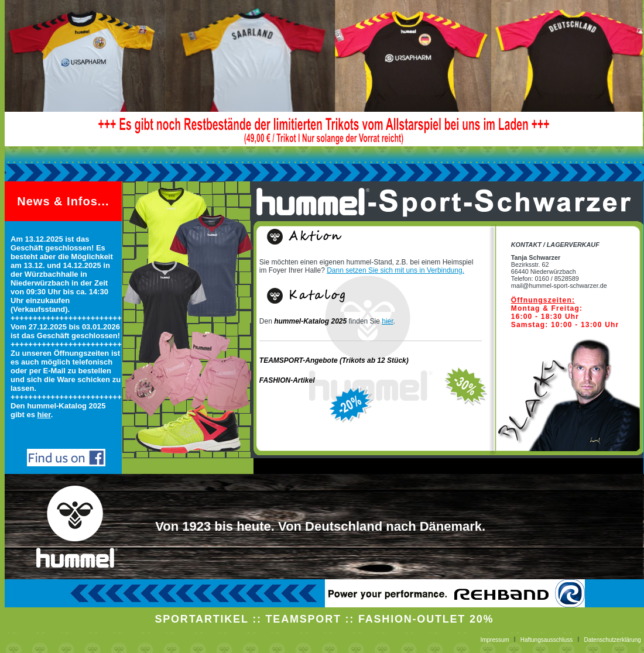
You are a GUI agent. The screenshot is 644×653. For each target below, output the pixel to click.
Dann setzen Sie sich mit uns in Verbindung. (395, 270)
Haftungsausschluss (547, 640)
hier (44, 415)
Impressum (495, 640)
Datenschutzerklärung (613, 640)
